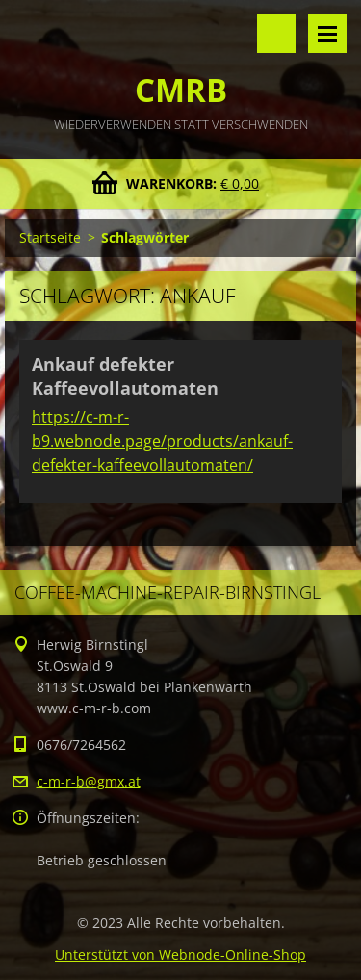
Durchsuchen (276, 34)
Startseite (50, 237)
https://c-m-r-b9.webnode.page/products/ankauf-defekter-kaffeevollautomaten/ (162, 441)
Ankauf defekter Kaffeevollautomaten (125, 376)
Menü (327, 34)
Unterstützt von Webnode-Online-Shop (180, 954)
